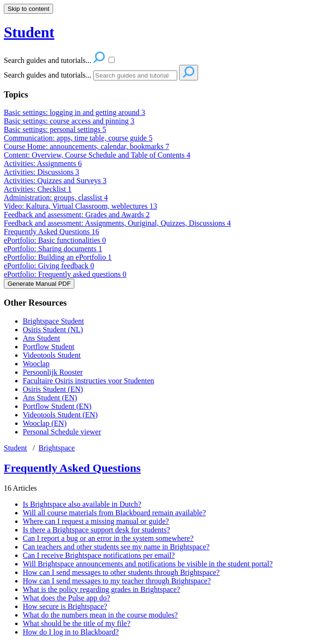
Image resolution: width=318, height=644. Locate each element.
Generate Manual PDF (39, 284)
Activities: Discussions (41, 172)
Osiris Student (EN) (53, 389)
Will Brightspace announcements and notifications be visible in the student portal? (148, 564)
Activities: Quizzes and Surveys (55, 181)
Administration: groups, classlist (56, 198)
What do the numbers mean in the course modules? (100, 615)
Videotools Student (52, 355)
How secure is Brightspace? (65, 606)
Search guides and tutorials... (48, 75)
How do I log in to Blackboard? (71, 632)
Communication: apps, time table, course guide (78, 138)
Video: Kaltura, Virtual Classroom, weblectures (80, 206)
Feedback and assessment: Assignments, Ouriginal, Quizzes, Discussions (117, 223)
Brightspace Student (53, 321)
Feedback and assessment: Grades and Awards (77, 215)
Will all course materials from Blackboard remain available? (114, 513)
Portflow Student (49, 347)
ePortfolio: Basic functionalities (55, 240)
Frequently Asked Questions (51, 232)
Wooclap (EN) (45, 423)
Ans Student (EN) (50, 398)
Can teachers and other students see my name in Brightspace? (116, 547)
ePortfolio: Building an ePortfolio (58, 257)
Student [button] (29, 32)
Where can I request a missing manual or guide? (96, 521)
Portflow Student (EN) (57, 406)
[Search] (135, 75)
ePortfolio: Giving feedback (49, 266)
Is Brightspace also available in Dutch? (82, 504)
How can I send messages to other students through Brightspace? (121, 572)
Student (15, 448)
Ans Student (41, 338)
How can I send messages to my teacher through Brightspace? (117, 581)
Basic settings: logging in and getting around (74, 112)
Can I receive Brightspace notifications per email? (99, 555)
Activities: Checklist (38, 189)
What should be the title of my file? (77, 623)
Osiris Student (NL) (53, 330)
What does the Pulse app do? (66, 598)
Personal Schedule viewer (62, 432)
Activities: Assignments (43, 163)
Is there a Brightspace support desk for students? (96, 530)
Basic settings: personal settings (55, 129)
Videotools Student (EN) (60, 415)
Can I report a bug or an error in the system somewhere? (108, 538)
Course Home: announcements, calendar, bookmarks (86, 146)
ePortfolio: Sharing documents (53, 249)
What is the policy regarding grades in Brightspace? (101, 589)
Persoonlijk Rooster (53, 372)
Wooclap (36, 364)
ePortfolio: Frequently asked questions (65, 274)
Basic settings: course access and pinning (69, 121)
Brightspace (56, 448)
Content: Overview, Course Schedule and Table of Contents (97, 155)
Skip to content (28, 9)
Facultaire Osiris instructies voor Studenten (88, 381)
